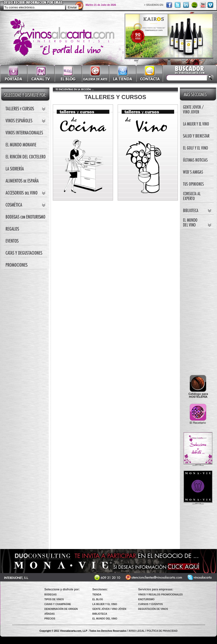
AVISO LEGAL (137, 631)
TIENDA (97, 595)
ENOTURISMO (146, 599)
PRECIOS (50, 619)
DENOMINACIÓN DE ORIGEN (61, 609)
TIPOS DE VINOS (54, 599)
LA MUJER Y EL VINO (105, 604)
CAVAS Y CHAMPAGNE (58, 604)
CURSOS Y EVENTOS (150, 604)
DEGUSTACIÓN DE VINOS (153, 609)
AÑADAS (50, 614)
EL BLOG (98, 599)
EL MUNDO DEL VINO (105, 619)
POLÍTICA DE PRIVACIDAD (162, 631)
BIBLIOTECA (100, 614)
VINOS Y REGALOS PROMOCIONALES (160, 595)
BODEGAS (51, 595)
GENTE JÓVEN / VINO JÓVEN (109, 609)
